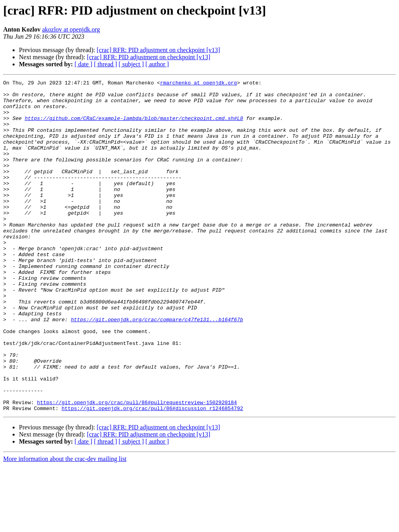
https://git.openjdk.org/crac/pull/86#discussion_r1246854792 (152, 474)
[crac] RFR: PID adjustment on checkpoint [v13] (158, 50)
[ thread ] (105, 64)
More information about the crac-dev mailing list (65, 525)
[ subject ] (131, 64)
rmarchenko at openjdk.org (199, 84)
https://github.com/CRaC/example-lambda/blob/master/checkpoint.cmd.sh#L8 (134, 126)
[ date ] (83, 64)
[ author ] (157, 64)
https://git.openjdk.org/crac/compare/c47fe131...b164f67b (157, 368)
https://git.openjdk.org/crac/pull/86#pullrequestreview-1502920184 (137, 467)
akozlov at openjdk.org (71, 29)
